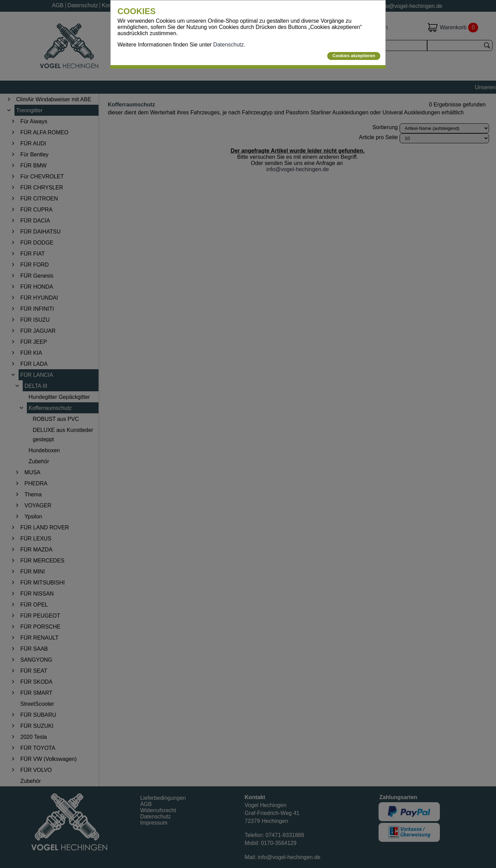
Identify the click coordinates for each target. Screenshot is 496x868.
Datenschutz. (229, 45)
